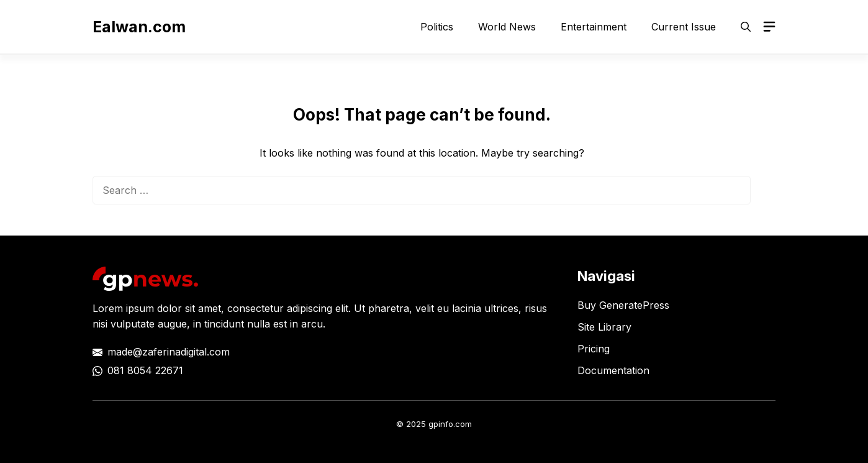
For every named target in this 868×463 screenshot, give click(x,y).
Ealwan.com (139, 27)
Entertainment (594, 27)
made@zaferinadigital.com (169, 352)
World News (507, 27)
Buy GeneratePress (623, 305)
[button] (746, 27)
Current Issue (684, 27)
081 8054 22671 (145, 370)
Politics (437, 27)
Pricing (594, 349)
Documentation (613, 370)
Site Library (604, 327)
